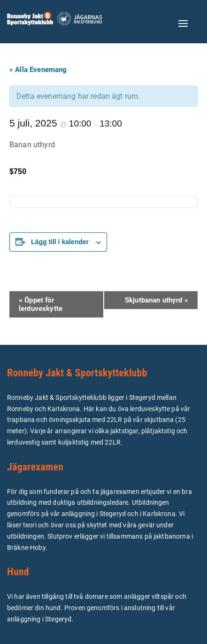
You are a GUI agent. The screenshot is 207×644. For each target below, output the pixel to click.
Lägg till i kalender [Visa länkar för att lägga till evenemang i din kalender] (60, 242)
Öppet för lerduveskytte (41, 304)
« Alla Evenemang (38, 70)
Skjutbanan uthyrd (157, 300)
